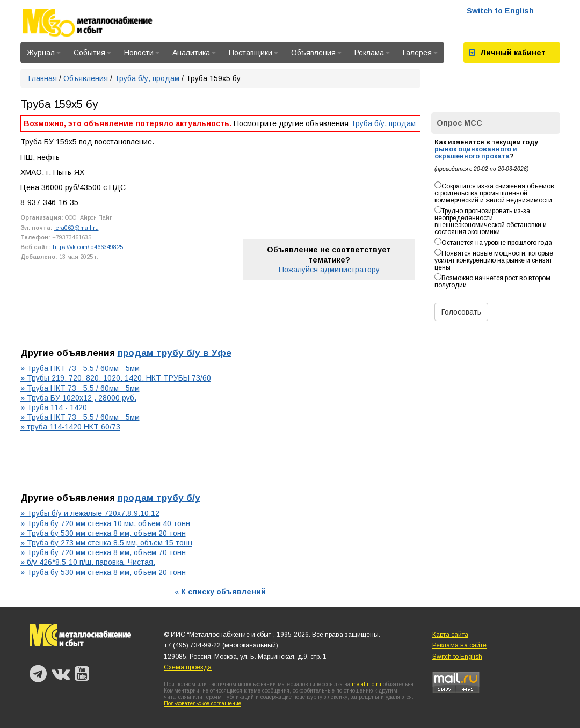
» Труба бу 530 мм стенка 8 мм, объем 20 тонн (103, 533)
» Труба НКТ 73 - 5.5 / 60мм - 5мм (80, 368)
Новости (142, 53)
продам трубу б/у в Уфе (175, 353)
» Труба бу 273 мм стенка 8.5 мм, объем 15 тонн (106, 543)
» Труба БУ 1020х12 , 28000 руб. (78, 398)
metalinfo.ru (367, 684)
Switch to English (500, 11)
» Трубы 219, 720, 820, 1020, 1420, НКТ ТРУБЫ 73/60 (116, 378)
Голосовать (461, 312)
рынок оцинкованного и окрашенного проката (476, 153)
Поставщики (253, 53)
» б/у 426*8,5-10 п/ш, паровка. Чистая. (88, 562)
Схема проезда (188, 667)
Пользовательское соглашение (202, 704)
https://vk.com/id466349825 (88, 247)
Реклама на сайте (459, 645)
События (92, 53)
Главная (43, 78)
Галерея (420, 53)
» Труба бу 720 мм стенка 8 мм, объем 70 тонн (103, 552)
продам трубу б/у (159, 498)
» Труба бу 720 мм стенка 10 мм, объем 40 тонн (105, 523)
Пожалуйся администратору (329, 270)
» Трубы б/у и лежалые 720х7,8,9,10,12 (90, 513)
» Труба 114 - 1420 (54, 407)
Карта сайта (450, 635)
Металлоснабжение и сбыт (102, 23)
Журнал (44, 53)
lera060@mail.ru (77, 228)
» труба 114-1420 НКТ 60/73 (70, 427)
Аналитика (194, 53)
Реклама (372, 53)
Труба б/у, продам (147, 78)
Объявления (316, 53)
